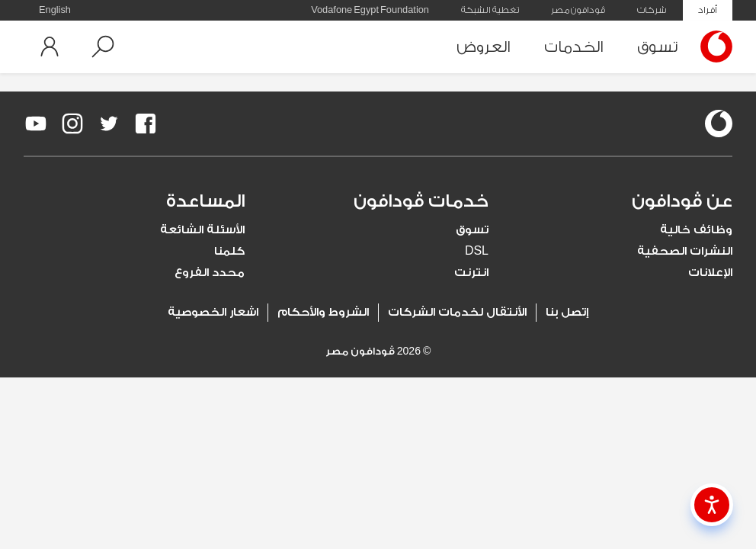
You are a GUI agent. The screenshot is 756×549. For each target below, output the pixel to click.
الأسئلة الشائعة (202, 230)
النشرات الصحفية (685, 251)
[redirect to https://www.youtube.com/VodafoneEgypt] (36, 124)
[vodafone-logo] (719, 124)
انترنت (471, 273)
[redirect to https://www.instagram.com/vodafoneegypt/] (72, 124)
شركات (652, 10)
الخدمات (574, 47)
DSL (477, 251)
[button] (103, 47)
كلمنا (229, 251)
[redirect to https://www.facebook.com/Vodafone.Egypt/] (146, 124)
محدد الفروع (210, 273)
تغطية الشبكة (490, 10)
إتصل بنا (567, 312)
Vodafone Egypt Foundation (370, 10)
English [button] (55, 10)
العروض (484, 47)
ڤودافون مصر (578, 10)
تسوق (657, 47)
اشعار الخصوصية (213, 312)
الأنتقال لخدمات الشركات (457, 312)
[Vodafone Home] (713, 47)
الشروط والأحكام (323, 312)
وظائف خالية (696, 230)
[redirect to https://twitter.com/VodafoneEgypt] (109, 124)
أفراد (708, 10)
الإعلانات (710, 273)
